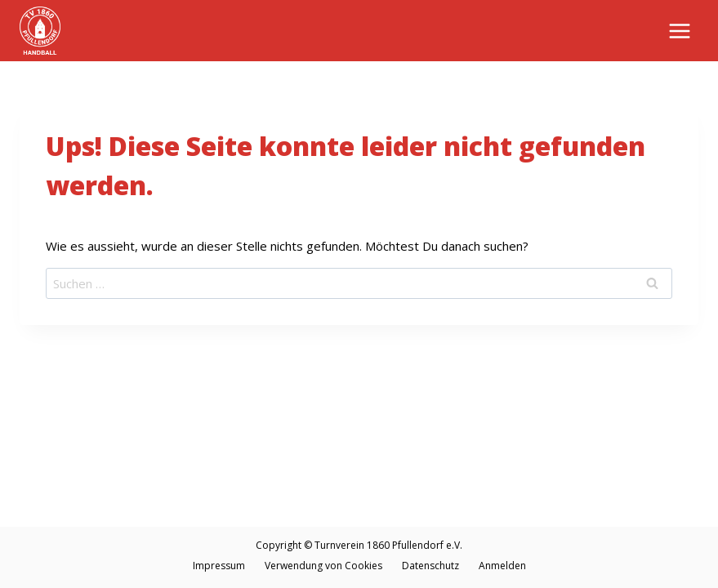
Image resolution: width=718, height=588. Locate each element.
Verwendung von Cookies (323, 566)
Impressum (219, 566)
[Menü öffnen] (679, 31)
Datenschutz (430, 566)
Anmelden (502, 566)
